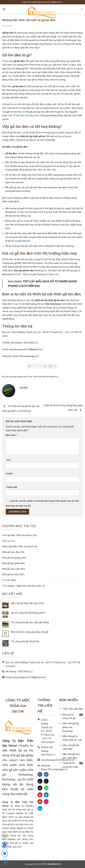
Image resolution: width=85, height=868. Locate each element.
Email (9, 474)
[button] (4, 9)
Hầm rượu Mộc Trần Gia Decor (18, 546)
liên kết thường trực (50, 377)
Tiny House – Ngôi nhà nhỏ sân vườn (22, 586)
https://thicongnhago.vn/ (25, 356)
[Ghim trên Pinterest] (45, 366)
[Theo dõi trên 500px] (40, 808)
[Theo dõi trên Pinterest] (40, 795)
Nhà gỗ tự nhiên (11, 574)
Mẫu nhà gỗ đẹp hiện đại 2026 (27, 603)
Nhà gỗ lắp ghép (11, 563)
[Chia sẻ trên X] (40, 366)
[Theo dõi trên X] (46, 781)
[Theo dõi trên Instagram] (46, 774)
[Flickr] (46, 802)
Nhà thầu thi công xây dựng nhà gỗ (30, 632)
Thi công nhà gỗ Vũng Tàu (25, 641)
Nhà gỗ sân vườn (11, 569)
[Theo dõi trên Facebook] (40, 774)
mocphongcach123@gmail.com (26, 349)
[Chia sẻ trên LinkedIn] (50, 366)
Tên (9, 460)
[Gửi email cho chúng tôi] (40, 788)
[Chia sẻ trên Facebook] (35, 366)
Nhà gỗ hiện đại (11, 552)
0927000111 (31, 343)
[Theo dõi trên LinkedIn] (46, 795)
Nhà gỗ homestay (12, 558)
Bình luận (11, 435)
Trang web (11, 487)
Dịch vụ (6, 541)
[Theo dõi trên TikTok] (40, 781)
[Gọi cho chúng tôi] (46, 788)
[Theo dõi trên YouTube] (40, 802)
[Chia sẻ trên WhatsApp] (29, 366)
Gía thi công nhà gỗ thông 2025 (28, 613)
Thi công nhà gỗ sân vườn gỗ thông (30, 622)
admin (9, 26)
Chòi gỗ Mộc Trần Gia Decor (17, 535)
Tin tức (30, 377)
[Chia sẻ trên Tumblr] (56, 366)
